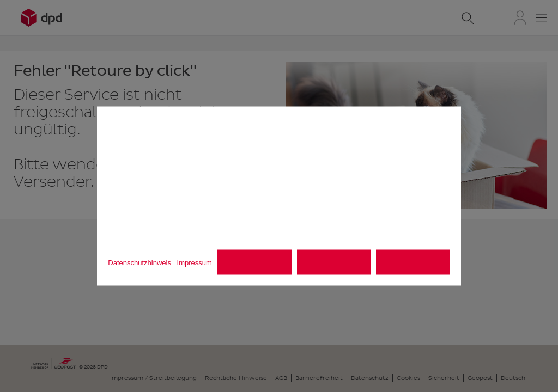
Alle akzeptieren (413, 262)
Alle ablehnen (334, 262)
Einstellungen (255, 262)
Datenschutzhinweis (139, 263)
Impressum (195, 263)
